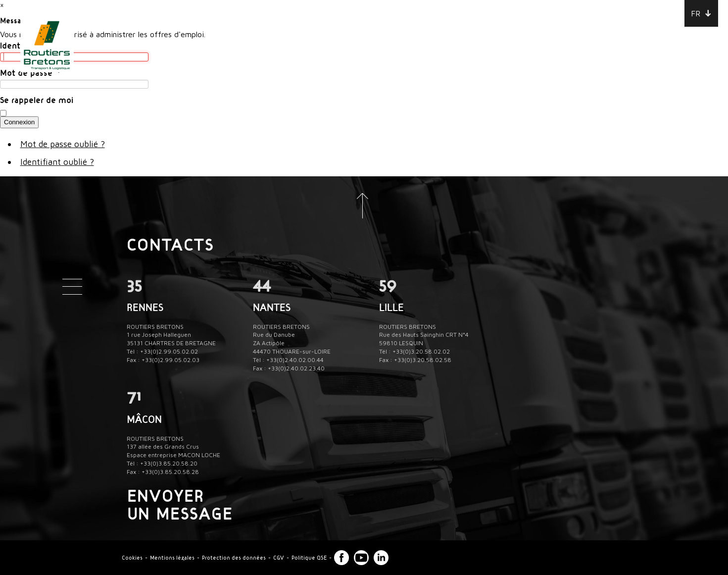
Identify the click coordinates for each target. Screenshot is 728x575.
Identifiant (24, 45)
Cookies (132, 558)
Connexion (19, 122)
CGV (279, 558)
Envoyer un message (180, 505)
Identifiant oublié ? (57, 162)
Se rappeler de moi (37, 100)
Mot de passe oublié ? (63, 144)
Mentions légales (172, 558)
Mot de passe (30, 72)
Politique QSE (309, 558)
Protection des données (234, 558)
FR (696, 13)
